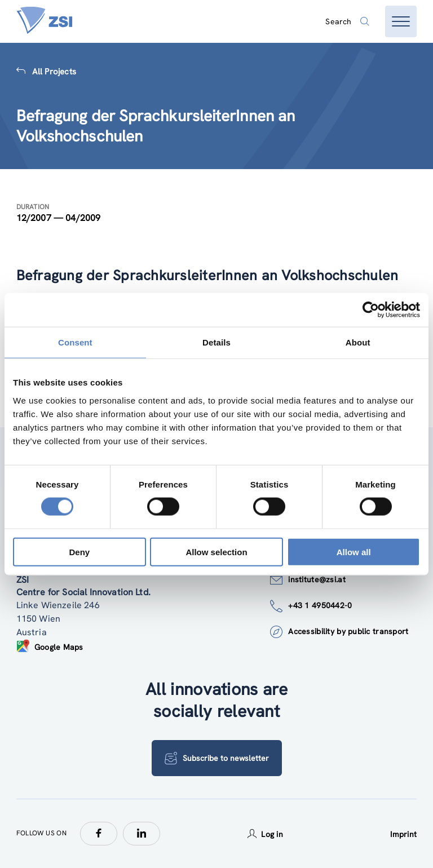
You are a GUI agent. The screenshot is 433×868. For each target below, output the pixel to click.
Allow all (354, 552)
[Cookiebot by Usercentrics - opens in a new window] (371, 310)
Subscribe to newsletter (217, 758)
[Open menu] (401, 21)
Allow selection (216, 552)
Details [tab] (216, 342)
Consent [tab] (75, 342)
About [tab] (358, 342)
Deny (79, 552)
